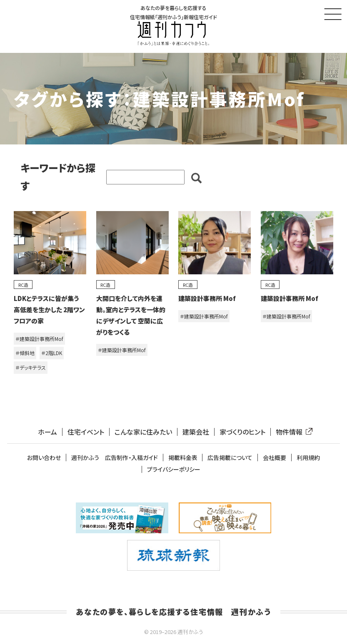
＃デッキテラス (31, 367)
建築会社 (196, 432)
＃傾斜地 (25, 353)
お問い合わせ (44, 458)
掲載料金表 (183, 458)
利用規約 (308, 458)
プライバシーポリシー (174, 470)
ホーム (47, 432)
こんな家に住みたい (143, 432)
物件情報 (292, 432)
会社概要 (275, 458)
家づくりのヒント (242, 432)
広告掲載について (230, 458)
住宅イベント (86, 432)
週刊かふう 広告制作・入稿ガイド (115, 458)
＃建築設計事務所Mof (39, 339)
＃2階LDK (52, 353)
